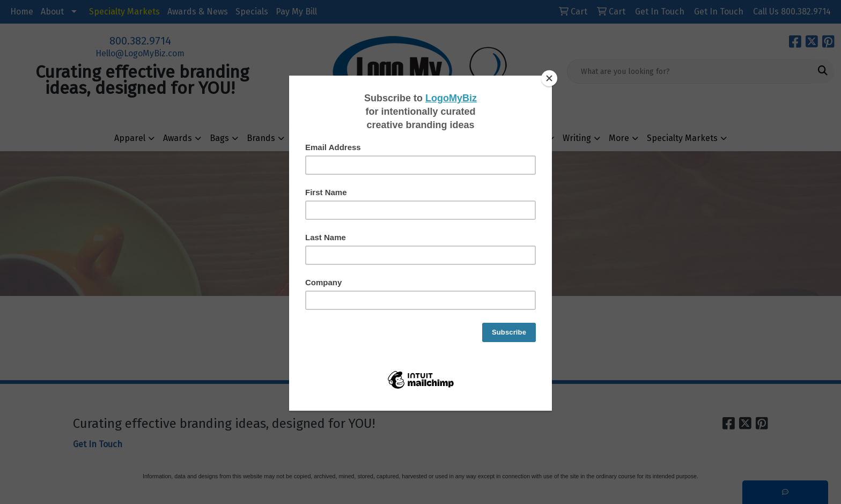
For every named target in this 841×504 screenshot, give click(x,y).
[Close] (549, 78)
